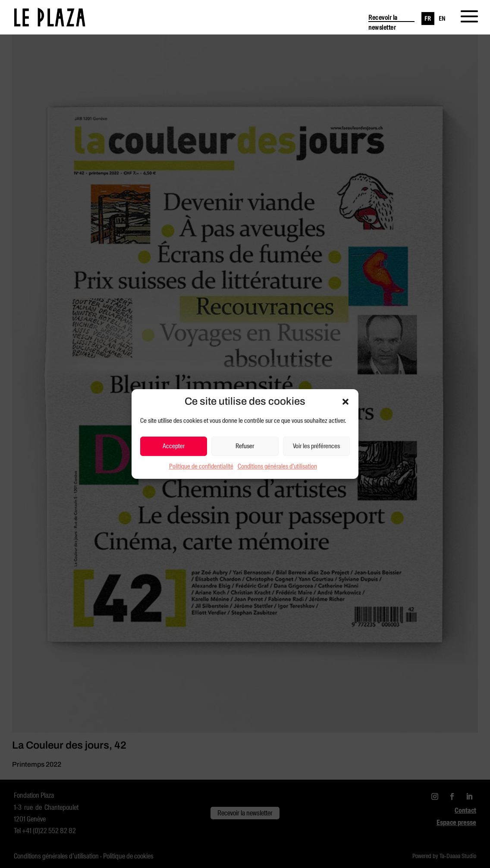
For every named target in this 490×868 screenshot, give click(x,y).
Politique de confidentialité (201, 466)
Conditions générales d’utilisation (277, 466)
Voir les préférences (316, 446)
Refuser (245, 446)
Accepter (174, 446)
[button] (346, 402)
